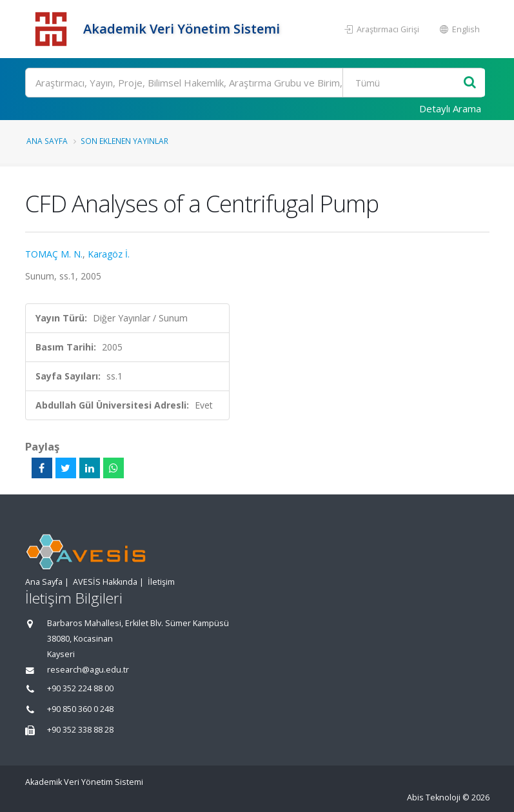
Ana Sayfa (47, 141)
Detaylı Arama (450, 108)
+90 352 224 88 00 (80, 688)
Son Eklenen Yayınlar (124, 141)
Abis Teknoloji (434, 797)
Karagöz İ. (109, 254)
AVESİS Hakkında (105, 582)
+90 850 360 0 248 (80, 709)
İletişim (161, 582)
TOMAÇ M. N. (54, 254)
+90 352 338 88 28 (80, 730)
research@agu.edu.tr (88, 670)
